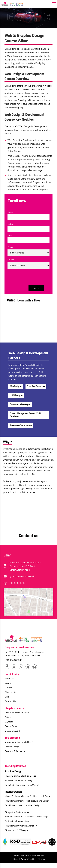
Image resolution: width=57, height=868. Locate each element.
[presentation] (27, 276)
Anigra (8, 717)
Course (11, 260)
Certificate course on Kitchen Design (22, 805)
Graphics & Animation (15, 751)
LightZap (9, 722)
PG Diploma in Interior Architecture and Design (27, 801)
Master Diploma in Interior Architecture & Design (28, 796)
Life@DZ (9, 688)
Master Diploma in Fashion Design (21, 776)
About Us (9, 678)
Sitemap (42, 859)
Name (10, 213)
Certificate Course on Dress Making (22, 785)
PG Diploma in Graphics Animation (21, 826)
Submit (36, 288)
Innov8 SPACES (12, 731)
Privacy (15, 859)
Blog (7, 697)
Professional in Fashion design (19, 780)
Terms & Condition (28, 859)
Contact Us (10, 701)
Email (10, 236)
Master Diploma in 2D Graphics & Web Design (26, 817)
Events (8, 683)
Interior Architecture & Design (19, 742)
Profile (10, 247)
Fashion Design (12, 747)
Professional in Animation (17, 821)
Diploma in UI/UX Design (16, 830)
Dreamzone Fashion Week (17, 713)
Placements (10, 692)
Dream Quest (11, 726)
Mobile (10, 224)
